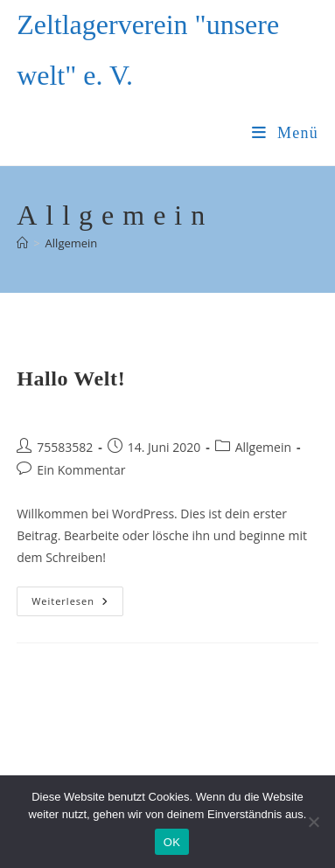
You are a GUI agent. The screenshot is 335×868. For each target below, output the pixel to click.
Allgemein (72, 243)
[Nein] (313, 822)
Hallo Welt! (71, 378)
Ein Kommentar (81, 470)
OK (172, 842)
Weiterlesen (77, 604)
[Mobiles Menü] (285, 133)
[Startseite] (22, 243)
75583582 (65, 447)
